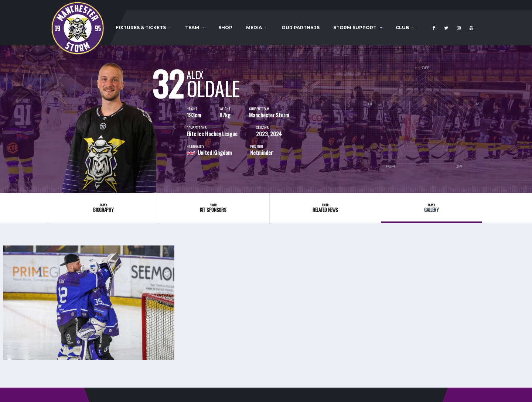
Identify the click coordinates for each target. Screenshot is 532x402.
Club (402, 28)
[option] (118, 119)
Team (192, 28)
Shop (225, 28)
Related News (325, 208)
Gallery (432, 208)
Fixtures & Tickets (141, 28)
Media (254, 28)
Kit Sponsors (213, 208)
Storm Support (355, 28)
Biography (103, 208)
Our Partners (301, 28)
